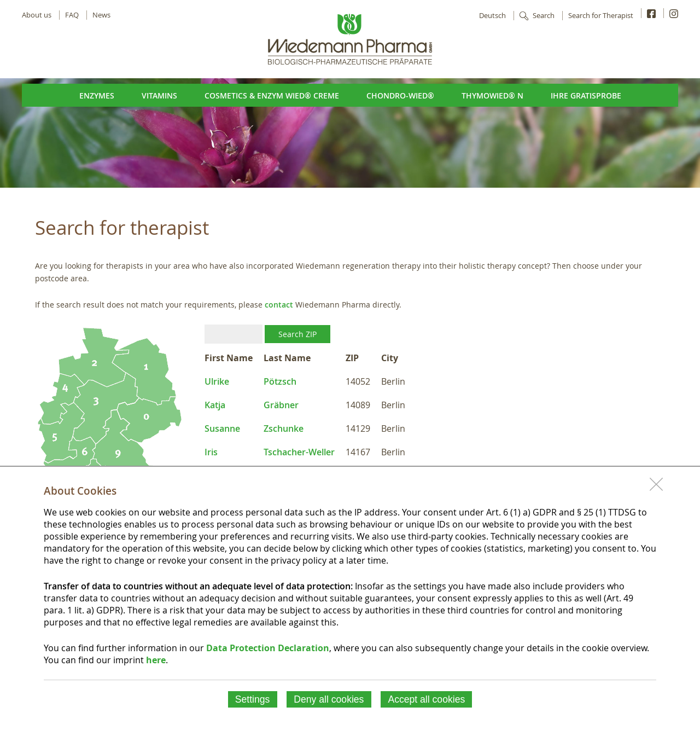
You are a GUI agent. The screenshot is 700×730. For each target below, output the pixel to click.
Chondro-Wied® (400, 95)
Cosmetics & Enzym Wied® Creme (272, 95)
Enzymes (97, 95)
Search (544, 16)
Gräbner (281, 405)
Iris (211, 452)
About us (37, 15)
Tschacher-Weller (299, 452)
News (101, 15)
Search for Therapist (601, 16)
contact (279, 305)
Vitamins (159, 95)
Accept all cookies (426, 699)
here (156, 660)
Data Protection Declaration (268, 648)
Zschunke (284, 428)
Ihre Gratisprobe (586, 95)
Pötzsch (280, 381)
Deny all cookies (329, 699)
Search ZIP (297, 334)
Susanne (222, 428)
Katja (215, 405)
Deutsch (492, 16)
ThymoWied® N (492, 95)
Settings (253, 699)
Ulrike (217, 381)
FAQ (72, 15)
